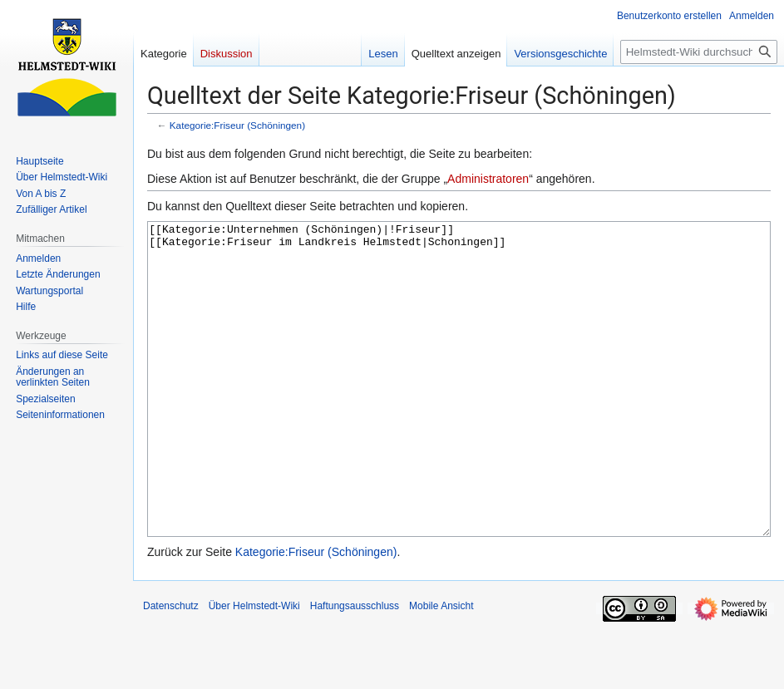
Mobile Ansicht (441, 668)
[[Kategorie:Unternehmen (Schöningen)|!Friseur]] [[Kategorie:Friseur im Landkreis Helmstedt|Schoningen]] (459, 410)
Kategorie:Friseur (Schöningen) (237, 125)
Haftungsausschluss (355, 668)
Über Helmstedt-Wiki (254, 668)
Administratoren (488, 179)
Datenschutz (171, 668)
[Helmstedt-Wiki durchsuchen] (699, 52)
